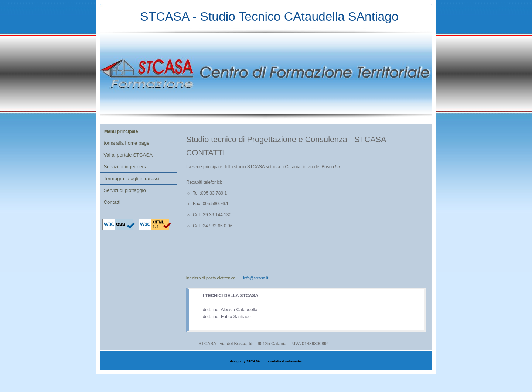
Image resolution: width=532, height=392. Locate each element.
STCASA (254, 361)
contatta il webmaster (285, 361)
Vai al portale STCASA (128, 155)
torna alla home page (127, 143)
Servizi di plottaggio (125, 190)
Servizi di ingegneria (126, 167)
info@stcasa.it (255, 278)
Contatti (112, 202)
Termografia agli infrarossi (132, 178)
